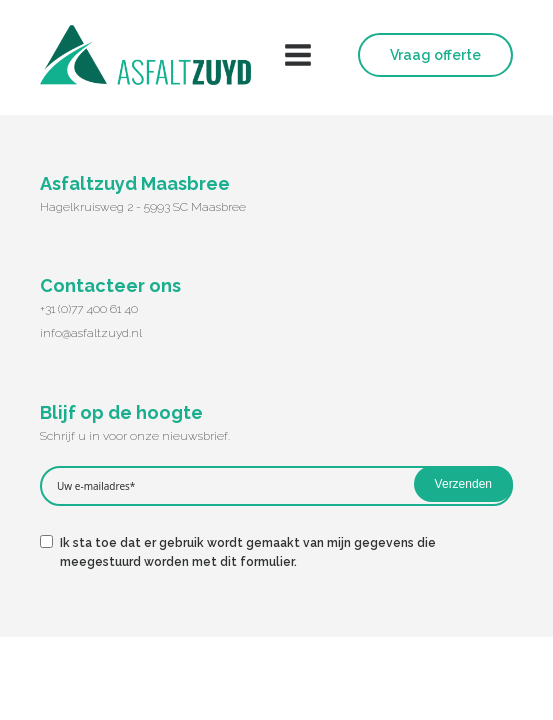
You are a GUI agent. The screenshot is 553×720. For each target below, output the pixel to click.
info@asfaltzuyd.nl (91, 333)
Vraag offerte (435, 55)
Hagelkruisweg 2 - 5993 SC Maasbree (143, 207)
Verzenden (463, 484)
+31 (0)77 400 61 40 (89, 309)
